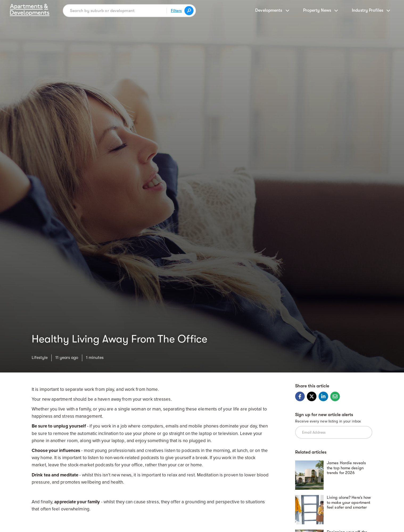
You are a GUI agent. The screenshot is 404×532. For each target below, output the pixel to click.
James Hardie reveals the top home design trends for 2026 (346, 468)
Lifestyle (40, 357)
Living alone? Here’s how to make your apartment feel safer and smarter (349, 502)
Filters (176, 11)
